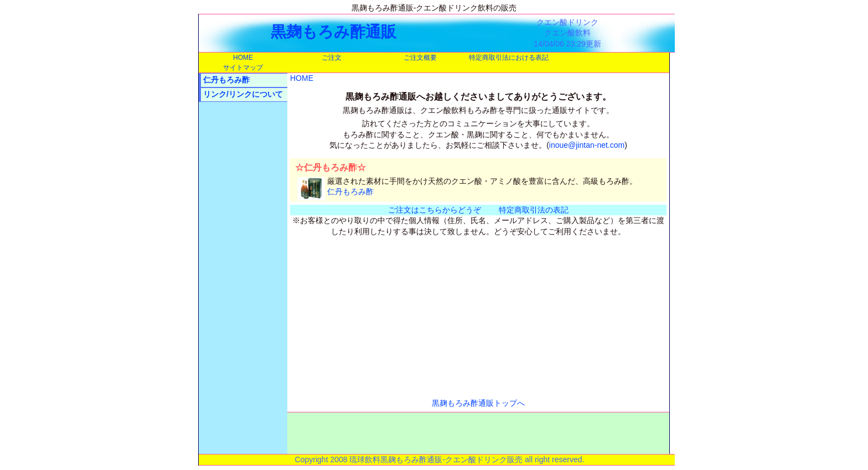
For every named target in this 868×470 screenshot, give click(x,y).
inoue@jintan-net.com (587, 145)
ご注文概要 (420, 58)
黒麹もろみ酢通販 (334, 32)
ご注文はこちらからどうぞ (435, 210)
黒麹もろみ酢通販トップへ (478, 403)
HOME (243, 58)
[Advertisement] (243, 276)
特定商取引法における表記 (509, 58)
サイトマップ (243, 68)
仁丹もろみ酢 (226, 80)
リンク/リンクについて (243, 94)
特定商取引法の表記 (534, 210)
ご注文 (332, 58)
